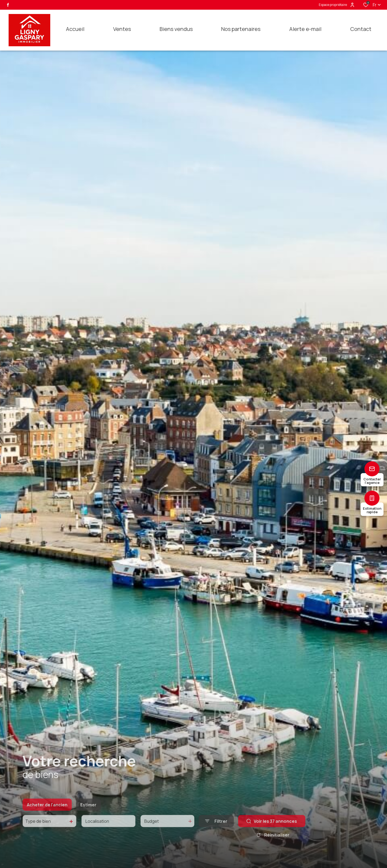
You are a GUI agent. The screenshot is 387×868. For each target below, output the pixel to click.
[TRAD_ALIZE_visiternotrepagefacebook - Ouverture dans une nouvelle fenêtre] (8, 5)
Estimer (88, 812)
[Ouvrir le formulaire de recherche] (216, 829)
